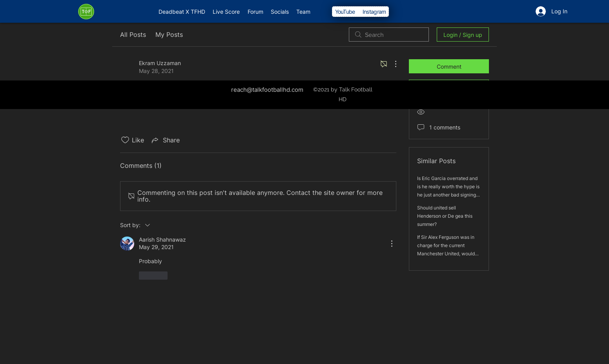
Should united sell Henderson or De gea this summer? (445, 216)
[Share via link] (165, 140)
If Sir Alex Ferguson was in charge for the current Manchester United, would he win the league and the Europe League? (446, 254)
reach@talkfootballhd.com (267, 90)
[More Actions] (392, 64)
